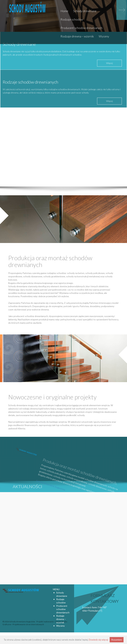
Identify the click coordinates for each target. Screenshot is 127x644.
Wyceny (104, 36)
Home (64, 11)
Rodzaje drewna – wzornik (77, 36)
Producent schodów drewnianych (81, 28)
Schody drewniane (85, 11)
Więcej (108, 62)
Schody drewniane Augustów (49, 490)
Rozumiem (117, 640)
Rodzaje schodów (72, 19)
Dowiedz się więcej (98, 640)
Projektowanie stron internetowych (28, 624)
